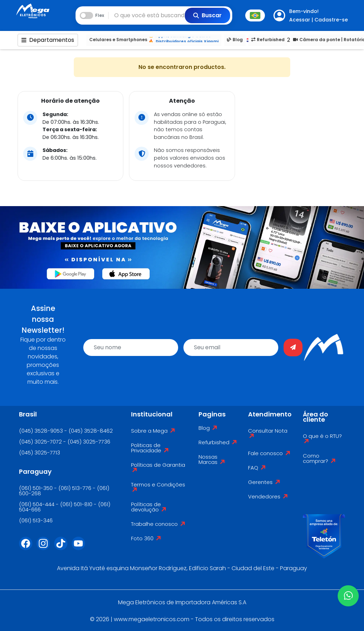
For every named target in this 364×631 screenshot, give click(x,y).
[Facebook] (28, 548)
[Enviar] (293, 348)
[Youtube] (80, 548)
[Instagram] (45, 548)
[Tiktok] (63, 548)
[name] (131, 348)
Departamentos (48, 40)
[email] (231, 348)
